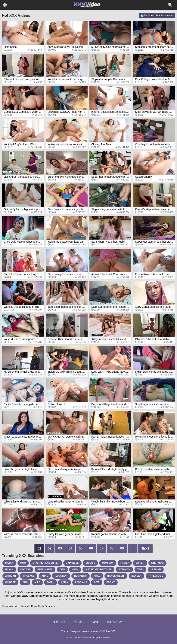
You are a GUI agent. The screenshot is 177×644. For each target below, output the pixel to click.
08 (112, 548)
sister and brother (98, 569)
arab (97, 576)
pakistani (61, 576)
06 (91, 548)
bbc (25, 582)
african (11, 576)
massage (29, 576)
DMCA (95, 622)
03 (60, 548)
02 (50, 548)
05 (81, 548)
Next (145, 548)
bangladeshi (116, 576)
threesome (156, 576)
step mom (157, 563)
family (125, 563)
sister (140, 563)
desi (62, 569)
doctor (25, 569)
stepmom (124, 569)
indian (9, 563)
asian (65, 582)
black (9, 569)
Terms (78, 622)
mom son (108, 563)
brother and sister (46, 563)
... (132, 548)
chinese (10, 582)
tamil (50, 582)
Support (59, 622)
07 (101, 548)
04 (70, 548)
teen (140, 569)
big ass (90, 563)
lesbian (156, 569)
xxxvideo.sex (85, 638)
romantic (81, 576)
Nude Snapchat (47, 606)
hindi (75, 569)
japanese (72, 563)
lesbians (81, 582)
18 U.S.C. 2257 (116, 622)
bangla (137, 576)
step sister (45, 569)
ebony (111, 582)
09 (122, 548)
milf (37, 582)
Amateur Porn (29, 606)
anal (45, 576)
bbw (97, 582)
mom (23, 563)
